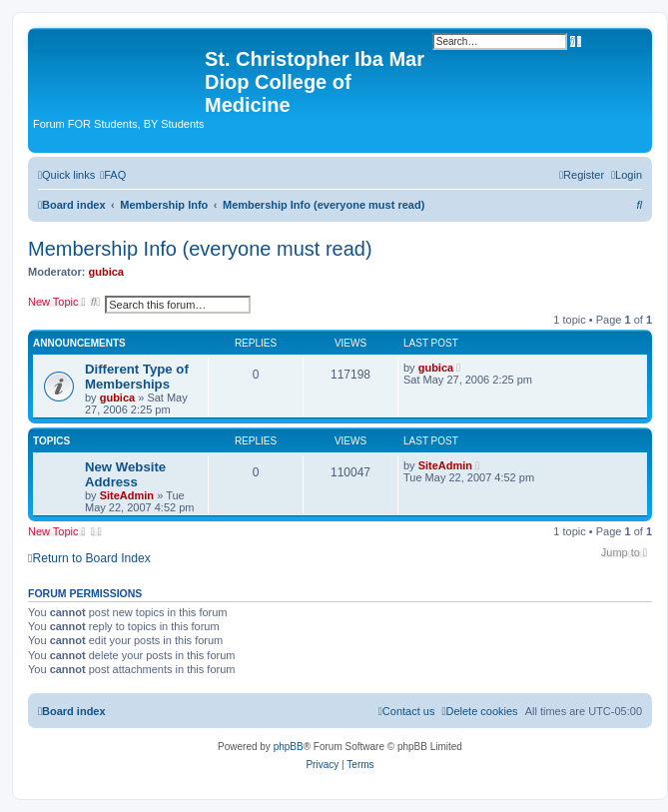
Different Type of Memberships (137, 377)
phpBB (289, 747)
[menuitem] (113, 175)
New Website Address (125, 474)
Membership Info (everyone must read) (200, 249)
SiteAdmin (127, 495)
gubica (106, 272)
